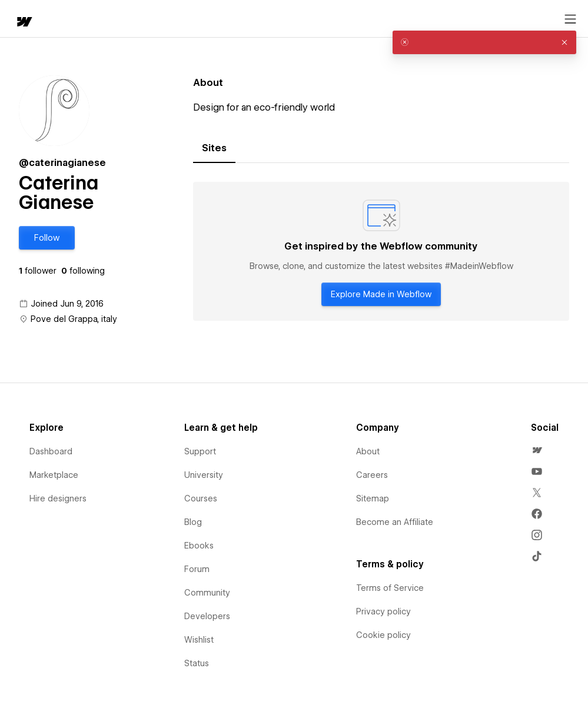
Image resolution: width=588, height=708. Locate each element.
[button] (47, 238)
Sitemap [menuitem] (373, 498)
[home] (24, 23)
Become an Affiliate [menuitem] (395, 522)
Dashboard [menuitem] (51, 451)
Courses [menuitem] (201, 498)
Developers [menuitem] (207, 616)
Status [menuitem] (197, 663)
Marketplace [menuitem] (54, 475)
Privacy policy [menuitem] (383, 611)
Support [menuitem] (200, 451)
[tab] (214, 148)
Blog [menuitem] (193, 522)
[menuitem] (537, 450)
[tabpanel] (381, 251)
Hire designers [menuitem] (58, 498)
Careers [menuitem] (372, 475)
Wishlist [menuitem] (199, 640)
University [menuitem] (204, 475)
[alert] (484, 42)
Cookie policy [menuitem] (383, 635)
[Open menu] (570, 19)
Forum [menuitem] (197, 569)
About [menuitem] (368, 451)
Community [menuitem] (207, 593)
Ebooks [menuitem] (199, 546)
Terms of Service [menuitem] (390, 588)
